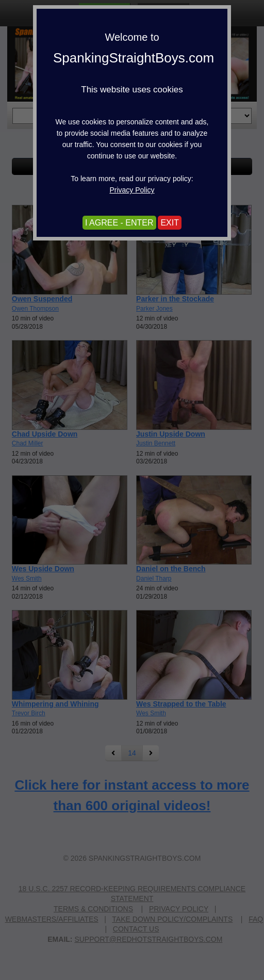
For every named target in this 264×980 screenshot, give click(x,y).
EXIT (170, 223)
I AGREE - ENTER (119, 223)
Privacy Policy (132, 190)
